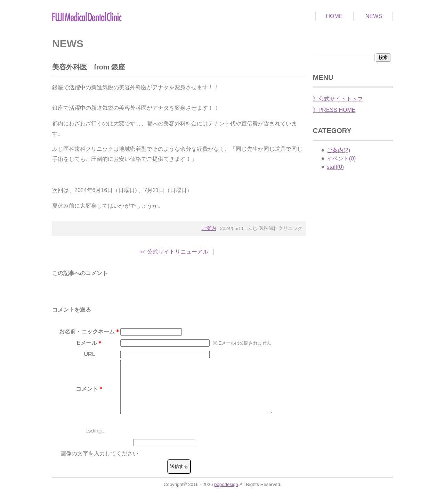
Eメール (87, 343)
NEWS (374, 16)
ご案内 (209, 228)
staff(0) (335, 167)
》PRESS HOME (334, 110)
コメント (87, 394)
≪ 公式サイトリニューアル (174, 252)
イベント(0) (341, 159)
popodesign (226, 495)
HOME (334, 16)
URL (90, 354)
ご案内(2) (339, 150)
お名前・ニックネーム (87, 332)
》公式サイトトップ (338, 99)
